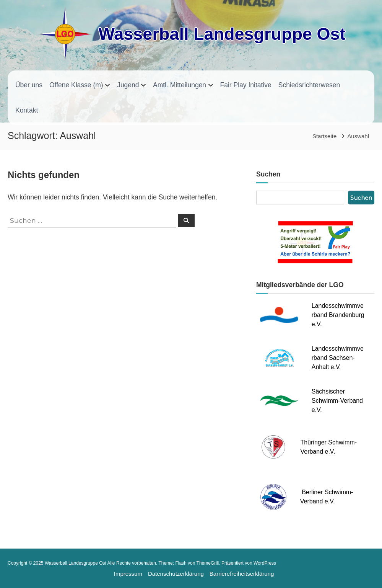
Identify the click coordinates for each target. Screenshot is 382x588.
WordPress (265, 563)
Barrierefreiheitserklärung (242, 574)
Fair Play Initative (246, 85)
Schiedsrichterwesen (309, 85)
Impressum (128, 574)
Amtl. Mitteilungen (180, 85)
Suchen (361, 198)
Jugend (128, 85)
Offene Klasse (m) (76, 85)
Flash (181, 563)
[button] (11, 577)
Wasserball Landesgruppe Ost (222, 34)
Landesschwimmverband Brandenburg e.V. (338, 315)
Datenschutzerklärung (176, 574)
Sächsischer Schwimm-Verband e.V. (337, 401)
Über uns (29, 85)
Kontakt (27, 110)
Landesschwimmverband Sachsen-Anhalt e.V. (338, 358)
